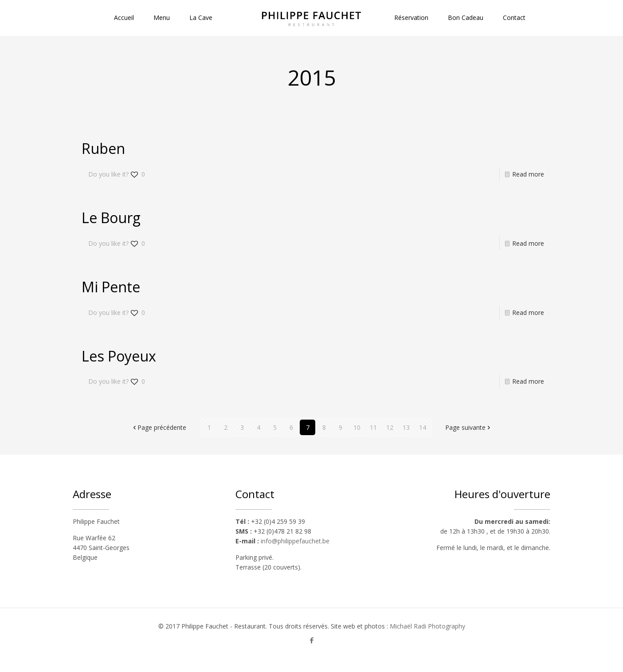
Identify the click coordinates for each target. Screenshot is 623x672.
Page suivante (468, 427)
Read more (528, 174)
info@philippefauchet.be (295, 541)
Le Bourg (111, 218)
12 (390, 427)
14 (423, 427)
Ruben (103, 148)
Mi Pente (111, 287)
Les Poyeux (119, 356)
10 (357, 427)
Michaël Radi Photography (427, 626)
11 (373, 427)
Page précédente (159, 427)
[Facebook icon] (311, 640)
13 (406, 427)
